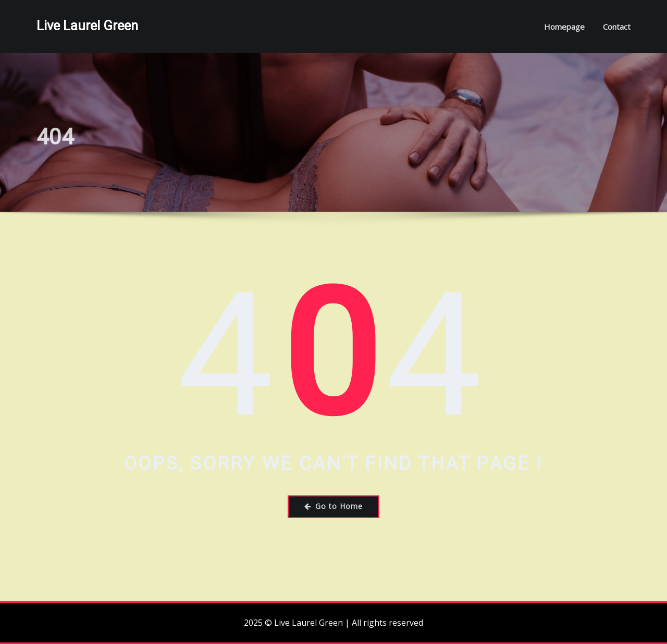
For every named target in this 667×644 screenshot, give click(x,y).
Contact (617, 27)
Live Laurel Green (87, 26)
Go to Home (333, 506)
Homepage (564, 27)
